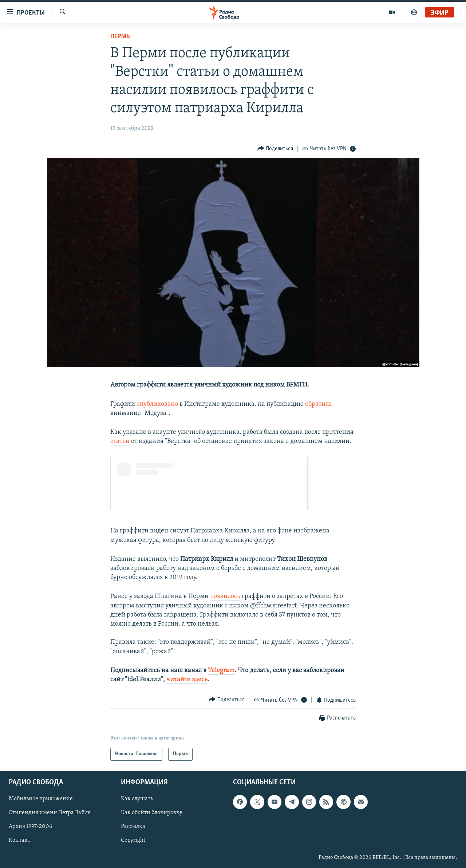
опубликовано (157, 404)
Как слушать (137, 799)
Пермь (120, 37)
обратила (319, 404)
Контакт (19, 840)
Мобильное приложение (41, 799)
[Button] (275, 149)
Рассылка (133, 827)
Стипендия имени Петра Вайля (50, 813)
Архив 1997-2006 (30, 827)
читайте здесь (187, 680)
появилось (225, 596)
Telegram (221, 671)
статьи (120, 441)
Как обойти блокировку (152, 813)
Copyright (133, 840)
